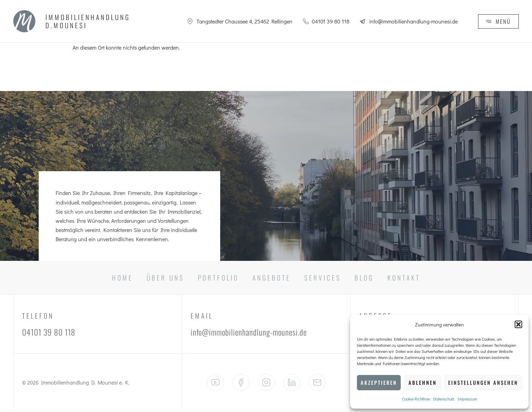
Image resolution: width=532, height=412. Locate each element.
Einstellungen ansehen (483, 382)
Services (323, 278)
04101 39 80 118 (49, 332)
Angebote (272, 278)
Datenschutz (444, 399)
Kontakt (404, 278)
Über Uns (165, 278)
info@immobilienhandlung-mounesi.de (249, 332)
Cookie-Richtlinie (416, 399)
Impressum (467, 399)
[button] (518, 324)
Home (122, 278)
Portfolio (218, 278)
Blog (364, 278)
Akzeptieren (379, 382)
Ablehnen (423, 382)
